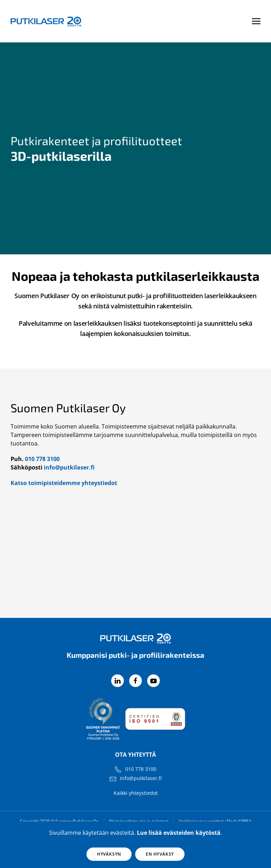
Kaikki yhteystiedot (136, 793)
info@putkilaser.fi (69, 467)
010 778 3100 (42, 459)
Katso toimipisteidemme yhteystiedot (64, 483)
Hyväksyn (109, 854)
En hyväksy (160, 854)
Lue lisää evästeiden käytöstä (179, 833)
